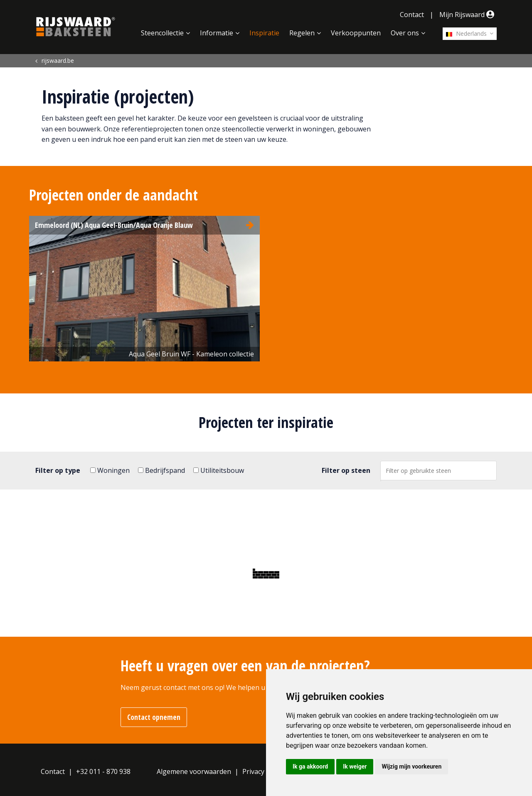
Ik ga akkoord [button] (310, 766)
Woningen (110, 470)
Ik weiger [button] (355, 766)
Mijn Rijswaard (468, 15)
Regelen (302, 33)
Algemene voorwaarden (194, 771)
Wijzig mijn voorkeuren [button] (411, 766)
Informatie (217, 33)
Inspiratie (264, 33)
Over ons (405, 33)
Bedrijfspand (161, 470)
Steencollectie (162, 33)
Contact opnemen (154, 717)
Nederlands (466, 33)
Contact (412, 15)
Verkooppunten (356, 33)
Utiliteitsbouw (219, 470)
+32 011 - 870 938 (103, 771)
